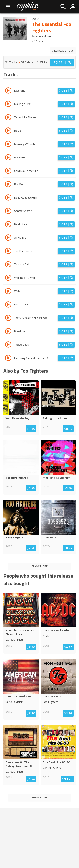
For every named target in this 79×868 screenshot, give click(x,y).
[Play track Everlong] (8, 91)
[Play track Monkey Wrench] (8, 145)
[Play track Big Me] (8, 185)
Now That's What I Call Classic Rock (21, 632)
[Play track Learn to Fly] (8, 305)
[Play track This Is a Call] (8, 265)
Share (38, 41)
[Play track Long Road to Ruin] (8, 198)
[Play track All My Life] (8, 238)
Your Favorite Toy (17, 418)
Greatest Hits (52, 696)
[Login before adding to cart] (62, 62)
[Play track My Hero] (8, 158)
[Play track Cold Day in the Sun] (8, 171)
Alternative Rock (63, 51)
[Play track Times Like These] (8, 118)
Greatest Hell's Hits (56, 630)
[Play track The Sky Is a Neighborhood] (8, 318)
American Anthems (18, 696)
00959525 (50, 537)
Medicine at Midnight (57, 478)
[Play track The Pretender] (8, 252)
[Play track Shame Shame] (8, 211)
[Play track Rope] (8, 131)
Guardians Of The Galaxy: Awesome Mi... (21, 764)
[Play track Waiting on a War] (8, 278)
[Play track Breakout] (8, 332)
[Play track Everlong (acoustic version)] (8, 359)
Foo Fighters (44, 36)
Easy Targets (14, 537)
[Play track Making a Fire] (8, 104)
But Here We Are (17, 478)
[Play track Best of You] (8, 225)
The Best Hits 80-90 (56, 762)
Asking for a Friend (56, 418)
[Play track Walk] (8, 292)
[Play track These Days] (8, 345)
